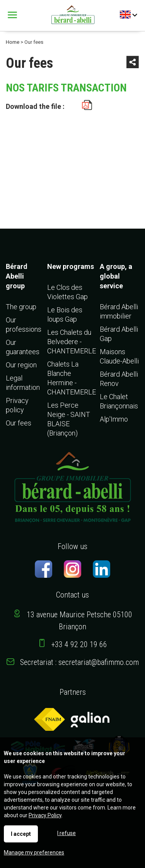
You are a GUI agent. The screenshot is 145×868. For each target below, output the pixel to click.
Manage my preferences (34, 852)
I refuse (67, 833)
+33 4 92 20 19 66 (79, 644)
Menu (13, 15)
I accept (21, 834)
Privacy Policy (45, 815)
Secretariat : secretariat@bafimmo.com (79, 662)
